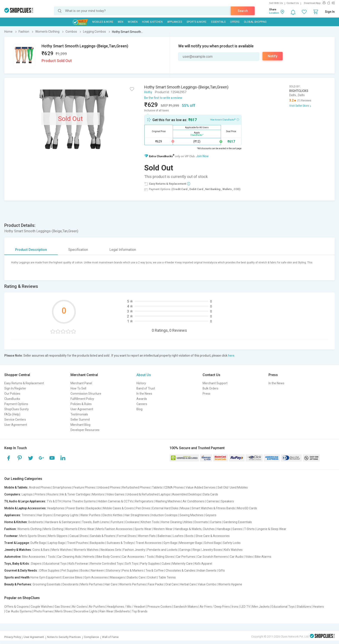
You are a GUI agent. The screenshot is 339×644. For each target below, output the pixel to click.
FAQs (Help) (12, 414)
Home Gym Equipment (46, 577)
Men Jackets (261, 607)
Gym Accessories (96, 577)
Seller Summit (80, 420)
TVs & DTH (54, 501)
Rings (196, 550)
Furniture (117, 522)
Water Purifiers (90, 515)
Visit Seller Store (299, 106)
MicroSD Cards (247, 508)
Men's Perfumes (92, 584)
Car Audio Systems (19, 611)
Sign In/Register (15, 388)
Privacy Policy (13, 637)
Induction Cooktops (164, 515)
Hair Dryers (44, 515)
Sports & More (197, 22)
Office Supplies (49, 570)
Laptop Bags (57, 543)
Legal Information (123, 250)
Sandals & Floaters (103, 536)
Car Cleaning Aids (69, 557)
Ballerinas (164, 536)
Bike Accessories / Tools (39, 557)
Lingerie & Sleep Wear (271, 529)
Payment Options (16, 404)
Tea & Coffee (155, 570)
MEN (121, 22)
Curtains (216, 522)
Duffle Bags (38, 543)
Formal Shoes (127, 536)
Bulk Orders (210, 388)
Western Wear (163, 529)
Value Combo (207, 584)
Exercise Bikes (73, 577)
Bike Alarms (263, 557)
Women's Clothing (29, 529)
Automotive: (13, 557)
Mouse (185, 508)
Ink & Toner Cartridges (75, 494)
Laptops (27, 494)
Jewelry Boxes (212, 550)
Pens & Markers (133, 570)
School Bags (213, 543)
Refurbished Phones (136, 487)
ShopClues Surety (17, 409)
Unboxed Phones (109, 487)
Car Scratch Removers (213, 557)
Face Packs (156, 584)
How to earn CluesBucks (225, 119)
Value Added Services (201, 487)
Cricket (152, 577)
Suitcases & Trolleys (120, 543)
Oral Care (172, 584)
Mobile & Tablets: (16, 487)
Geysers (211, 515)
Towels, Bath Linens (95, 522)
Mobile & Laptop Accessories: (25, 508)
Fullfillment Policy (82, 399)
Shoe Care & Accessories (213, 536)
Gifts (222, 570)
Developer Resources (85, 430)
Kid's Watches (233, 550)
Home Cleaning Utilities (177, 522)
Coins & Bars (41, 550)
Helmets (89, 557)
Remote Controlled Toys (107, 564)
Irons (235, 607)
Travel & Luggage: (17, 543)
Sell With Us (276, 3)
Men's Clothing (53, 529)
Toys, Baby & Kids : (17, 564)
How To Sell (78, 388)
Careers (142, 404)
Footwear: (11, 536)
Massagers (117, 577)
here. (232, 356)
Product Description (31, 250)
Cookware (132, 522)
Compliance (91, 637)
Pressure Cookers (160, 607)
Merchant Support (215, 383)
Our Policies (12, 394)
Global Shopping (255, 22)
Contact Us (293, 3)
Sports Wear (143, 529)
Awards (142, 399)
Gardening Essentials (238, 522)
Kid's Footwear (78, 564)
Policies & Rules (81, 404)
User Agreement (16, 425)
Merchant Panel (81, 383)
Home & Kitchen (152, 22)
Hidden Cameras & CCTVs (115, 501)
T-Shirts (249, 529)
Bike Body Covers (108, 557)
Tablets (157, 487)
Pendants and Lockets (162, 550)
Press (206, 394)
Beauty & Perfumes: (18, 584)
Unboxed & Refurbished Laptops (148, 494)
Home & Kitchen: (16, 522)
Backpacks (94, 508)
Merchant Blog (80, 425)
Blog (139, 409)
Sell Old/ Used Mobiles (233, 487)
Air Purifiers (97, 607)
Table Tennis (167, 577)
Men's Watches (62, 550)
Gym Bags (170, 543)
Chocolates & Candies (180, 570)
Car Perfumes (186, 557)
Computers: (13, 494)
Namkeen (97, 570)
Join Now (202, 156)
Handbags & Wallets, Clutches (195, 529)
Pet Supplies (70, 570)
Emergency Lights (66, 515)
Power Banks (75, 508)
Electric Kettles (113, 515)
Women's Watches (86, 550)
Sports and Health (17, 577)
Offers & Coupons (17, 607)
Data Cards (211, 494)
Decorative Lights (86, 611)
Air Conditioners (194, 501)
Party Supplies (150, 564)
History (141, 383)
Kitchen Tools (150, 522)
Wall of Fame (110, 637)
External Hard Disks (165, 508)
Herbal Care (188, 584)
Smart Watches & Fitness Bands (213, 508)
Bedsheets (36, 522)
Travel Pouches (78, 543)
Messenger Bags (191, 543)
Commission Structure (86, 394)
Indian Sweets (207, 570)
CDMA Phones (174, 487)
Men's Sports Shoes (33, 536)
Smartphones (62, 487)
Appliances (175, 22)
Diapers (36, 564)
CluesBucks (12, 399)
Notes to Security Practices (64, 637)
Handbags (224, 529)
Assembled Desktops (187, 494)
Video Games (115, 494)
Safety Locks (232, 543)
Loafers (178, 536)
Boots (189, 536)
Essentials (218, 22)
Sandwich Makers (186, 607)
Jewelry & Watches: (18, 550)
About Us (144, 375)
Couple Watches (42, 607)
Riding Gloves (165, 557)
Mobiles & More (103, 22)
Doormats (201, 522)
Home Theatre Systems (79, 501)
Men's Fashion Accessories (114, 529)
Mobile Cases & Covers (118, 508)
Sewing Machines (191, 515)
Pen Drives (143, 508)
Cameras (213, 501)
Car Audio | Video (241, 557)
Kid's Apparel (203, 564)
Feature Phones (84, 487)
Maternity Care (182, 564)
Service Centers (15, 420)
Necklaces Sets (111, 550)
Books (85, 570)
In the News (144, 394)
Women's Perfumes (133, 584)
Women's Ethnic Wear (80, 529)
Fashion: (10, 529)
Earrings (185, 550)
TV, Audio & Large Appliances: (25, 501)
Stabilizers (304, 607)
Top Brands (140, 611)
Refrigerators (144, 501)
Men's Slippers (58, 536)
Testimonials (79, 414)
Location (274, 13)
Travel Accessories (149, 543)
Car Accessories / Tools (138, 557)
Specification (78, 250)
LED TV (245, 607)
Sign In (330, 12)
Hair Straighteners (137, 515)
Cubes (166, 564)
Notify (273, 56)
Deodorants (70, 584)
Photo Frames (43, 611)
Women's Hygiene (230, 584)
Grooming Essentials (47, 584)
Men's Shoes (63, 611)
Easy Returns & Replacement (24, 383)
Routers (53, 494)
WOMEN (133, 22)
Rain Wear (106, 611)
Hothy (148, 92)
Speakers (227, 501)
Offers (235, 22)
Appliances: (13, 515)
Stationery (113, 570)
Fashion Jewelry (134, 550)
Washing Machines (168, 501)
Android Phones (40, 487)
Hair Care (111, 584)
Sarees (237, 529)
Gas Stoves (62, 607)
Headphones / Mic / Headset (126, 607)
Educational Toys (55, 564)
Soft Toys (132, 564)
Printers (40, 494)
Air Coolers (79, 607)
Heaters (318, 607)
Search (243, 11)
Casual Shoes (79, 536)
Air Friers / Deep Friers (215, 607)
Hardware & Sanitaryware (62, 522)
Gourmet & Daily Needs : (21, 570)
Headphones (56, 508)
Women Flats (147, 536)
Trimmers (28, 515)
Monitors (98, 494)
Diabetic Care (136, 577)
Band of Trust (146, 388)
